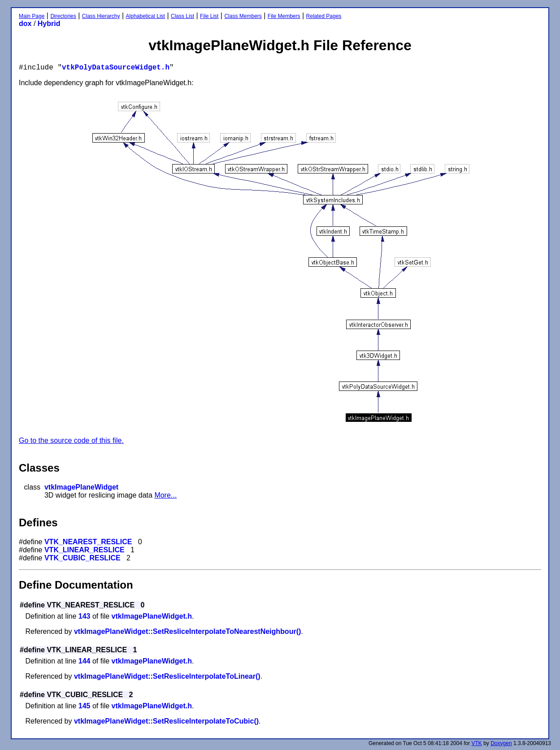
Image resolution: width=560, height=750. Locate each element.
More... (165, 495)
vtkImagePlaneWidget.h (152, 616)
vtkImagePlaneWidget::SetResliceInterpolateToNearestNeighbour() (187, 631)
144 (85, 661)
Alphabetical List (145, 16)
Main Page (32, 16)
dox (25, 24)
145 (85, 706)
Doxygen (501, 743)
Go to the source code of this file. (71, 440)
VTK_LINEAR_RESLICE (85, 550)
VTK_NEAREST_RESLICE (88, 542)
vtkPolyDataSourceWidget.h (116, 68)
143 (85, 616)
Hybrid (49, 24)
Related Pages (324, 16)
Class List (182, 16)
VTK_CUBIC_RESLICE (82, 558)
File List (209, 16)
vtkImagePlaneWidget (81, 487)
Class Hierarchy (101, 16)
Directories (63, 16)
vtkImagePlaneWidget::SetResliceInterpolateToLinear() (167, 676)
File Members (284, 16)
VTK (477, 743)
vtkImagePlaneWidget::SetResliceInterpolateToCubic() (166, 721)
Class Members (243, 16)
